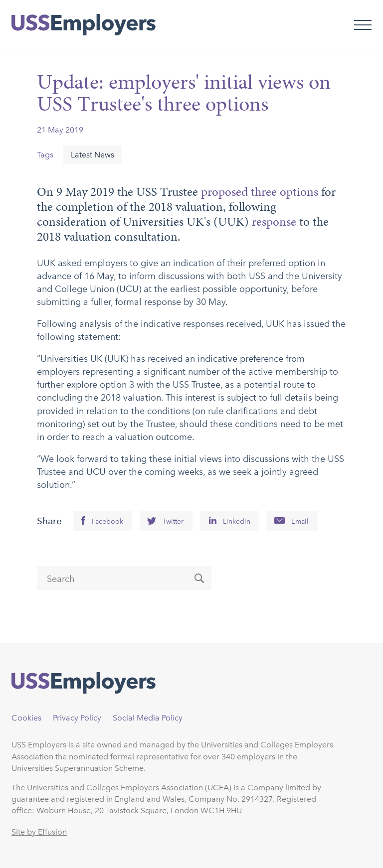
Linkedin (237, 521)
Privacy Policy (77, 718)
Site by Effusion (39, 832)
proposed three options (260, 192)
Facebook (107, 521)
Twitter (173, 521)
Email (300, 521)
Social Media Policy (148, 718)
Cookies (26, 718)
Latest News (93, 155)
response (274, 221)
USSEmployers (84, 683)
